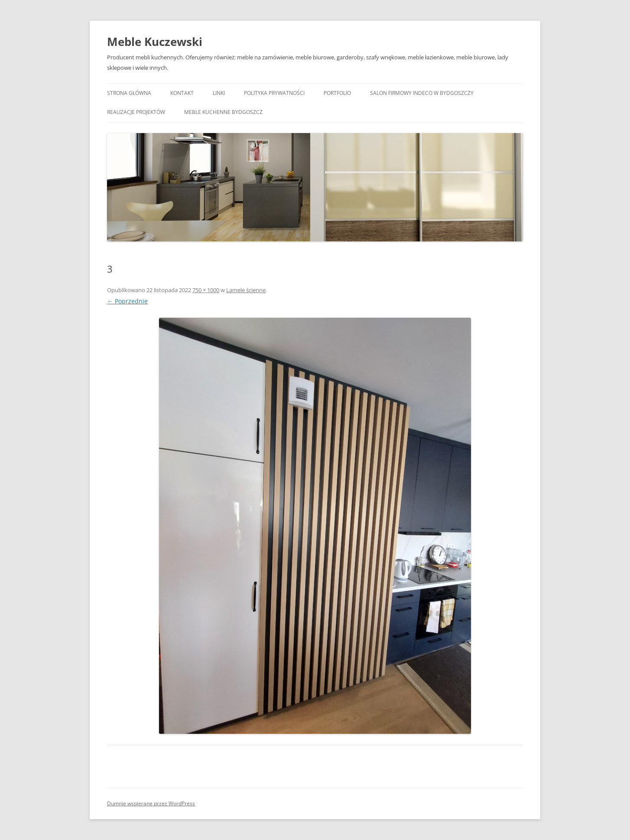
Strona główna (129, 93)
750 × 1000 (206, 290)
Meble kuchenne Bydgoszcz (223, 112)
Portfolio (337, 93)
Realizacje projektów (136, 112)
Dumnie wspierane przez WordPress (151, 803)
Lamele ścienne (246, 290)
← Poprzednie (127, 301)
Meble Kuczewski (155, 42)
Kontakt (182, 93)
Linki (219, 93)
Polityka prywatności (274, 93)
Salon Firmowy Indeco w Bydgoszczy (422, 93)
